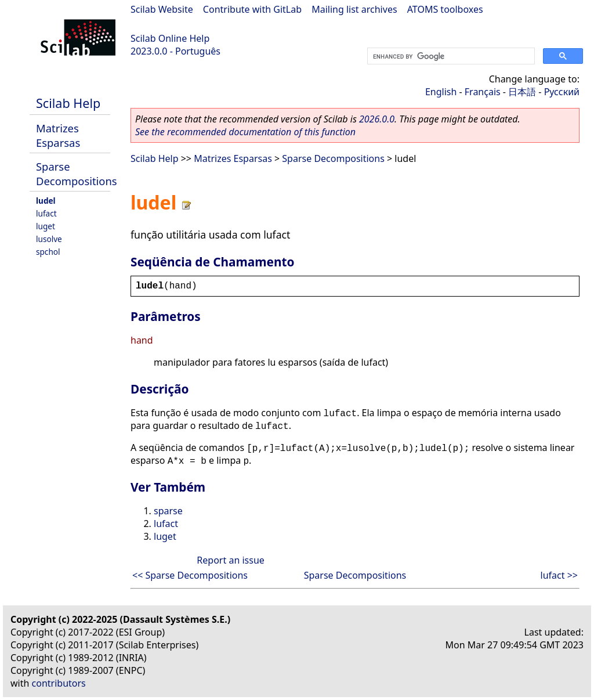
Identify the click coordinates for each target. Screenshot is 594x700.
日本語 (522, 92)
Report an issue (230, 560)
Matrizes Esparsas (58, 135)
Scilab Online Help (170, 38)
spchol (48, 252)
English (441, 92)
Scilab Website (162, 9)
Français (483, 92)
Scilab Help (68, 103)
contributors (59, 683)
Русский (562, 92)
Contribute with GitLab (252, 9)
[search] (450, 56)
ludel (46, 201)
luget (46, 226)
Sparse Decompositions (77, 174)
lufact (46, 213)
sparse (168, 511)
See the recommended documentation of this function (245, 132)
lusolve (49, 239)
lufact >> (559, 575)
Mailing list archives (354, 9)
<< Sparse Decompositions (190, 575)
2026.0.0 (377, 119)
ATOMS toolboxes (445, 9)
